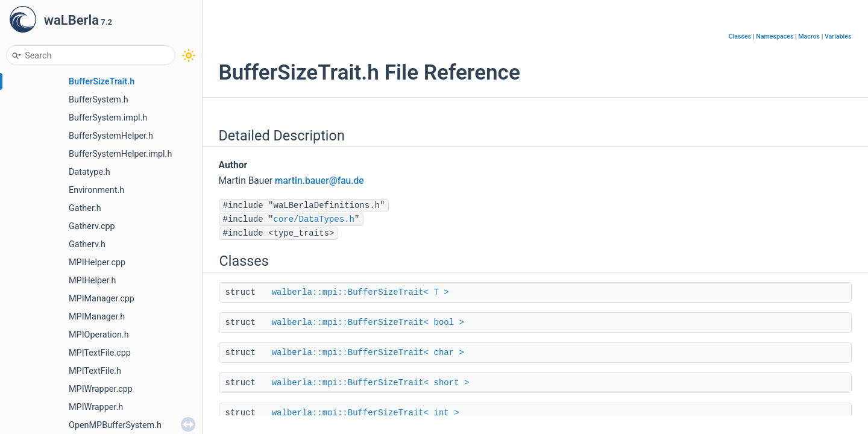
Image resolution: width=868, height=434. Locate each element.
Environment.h (96, 190)
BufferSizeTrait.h (102, 82)
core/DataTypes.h (314, 219)
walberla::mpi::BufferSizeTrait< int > (366, 413)
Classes (740, 36)
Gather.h (85, 208)
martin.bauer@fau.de (319, 181)
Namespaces (775, 36)
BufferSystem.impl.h (108, 118)
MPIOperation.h (99, 335)
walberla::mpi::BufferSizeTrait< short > (371, 383)
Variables (838, 36)
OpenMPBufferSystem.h (115, 425)
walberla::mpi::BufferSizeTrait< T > (360, 292)
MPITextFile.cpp (100, 353)
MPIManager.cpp (102, 299)
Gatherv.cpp (92, 226)
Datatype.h (90, 172)
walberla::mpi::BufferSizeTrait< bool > (368, 322)
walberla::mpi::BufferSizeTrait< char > (368, 353)
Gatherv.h (87, 244)
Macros (809, 36)
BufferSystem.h (99, 100)
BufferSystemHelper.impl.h (120, 154)
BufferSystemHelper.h (111, 136)
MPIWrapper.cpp (101, 389)
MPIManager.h (97, 317)
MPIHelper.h (92, 281)
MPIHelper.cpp (97, 263)
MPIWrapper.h (96, 407)
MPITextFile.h (95, 371)
